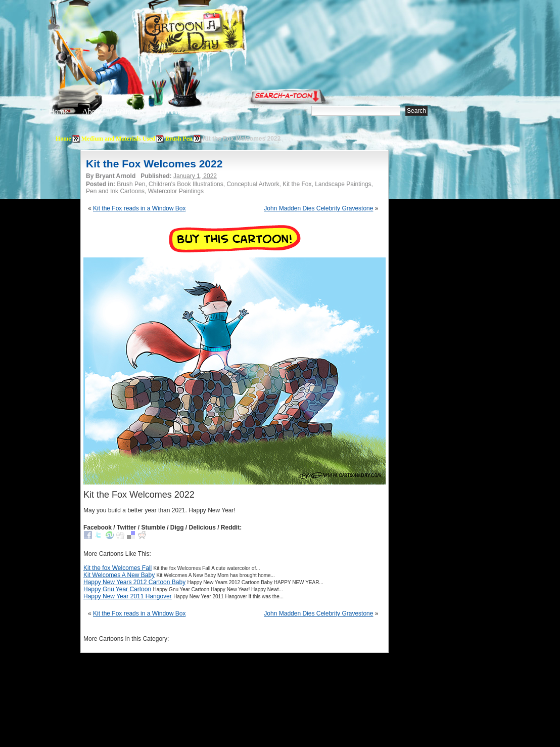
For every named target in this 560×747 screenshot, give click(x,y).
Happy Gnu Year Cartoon (117, 589)
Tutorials (171, 112)
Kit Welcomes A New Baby (119, 575)
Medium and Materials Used (118, 139)
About (91, 112)
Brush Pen (179, 139)
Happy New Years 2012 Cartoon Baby (134, 582)
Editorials (129, 112)
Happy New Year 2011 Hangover (128, 596)
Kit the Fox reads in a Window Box (139, 208)
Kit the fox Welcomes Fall (118, 568)
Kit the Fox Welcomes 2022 (154, 164)
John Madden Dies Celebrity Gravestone (318, 208)
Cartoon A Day (216, 34)
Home (58, 112)
